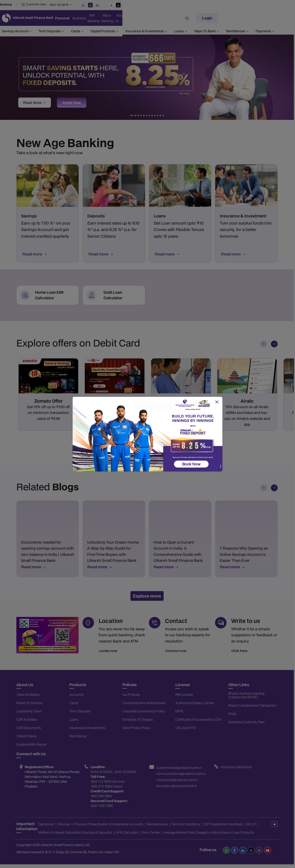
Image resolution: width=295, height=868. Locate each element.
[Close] (217, 402)
